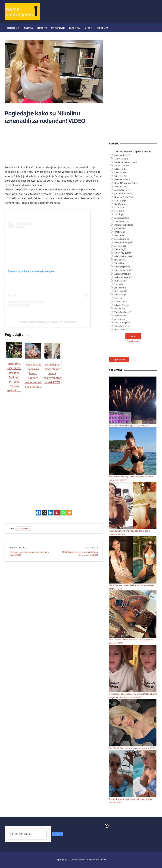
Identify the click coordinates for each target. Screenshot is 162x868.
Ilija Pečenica (120, 246)
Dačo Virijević (121, 291)
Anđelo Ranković (122, 190)
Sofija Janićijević (122, 326)
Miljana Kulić (120, 169)
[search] (28, 834)
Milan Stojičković (122, 267)
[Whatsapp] (63, 513)
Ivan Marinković (122, 221)
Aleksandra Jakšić (123, 274)
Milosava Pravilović (123, 256)
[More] (69, 513)
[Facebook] (38, 513)
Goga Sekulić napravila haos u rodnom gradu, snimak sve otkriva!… (33, 369)
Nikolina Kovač (24, 528)
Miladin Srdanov (122, 305)
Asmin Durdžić (121, 159)
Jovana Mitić (120, 288)
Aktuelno (13, 28)
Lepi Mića (119, 284)
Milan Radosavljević (124, 242)
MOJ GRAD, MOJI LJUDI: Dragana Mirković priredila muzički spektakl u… (14, 371)
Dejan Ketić (120, 309)
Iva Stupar (119, 207)
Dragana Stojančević (124, 197)
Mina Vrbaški (121, 176)
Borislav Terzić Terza (124, 225)
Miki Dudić (119, 235)
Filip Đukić (119, 211)
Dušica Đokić (120, 281)
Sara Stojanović (122, 239)
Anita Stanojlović (122, 323)
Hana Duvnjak (121, 329)
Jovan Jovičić (120, 228)
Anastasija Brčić (122, 218)
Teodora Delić (121, 186)
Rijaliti (42, 28)
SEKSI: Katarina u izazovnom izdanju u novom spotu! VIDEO (80, 554)
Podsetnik (58, 28)
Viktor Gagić (120, 249)
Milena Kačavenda (123, 180)
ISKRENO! (102, 28)
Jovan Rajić (119, 260)
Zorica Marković (122, 166)
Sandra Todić (120, 302)
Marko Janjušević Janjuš (126, 162)
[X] (45, 513)
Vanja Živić (119, 263)
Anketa (28, 28)
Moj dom (75, 28)
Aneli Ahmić (120, 319)
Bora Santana (121, 204)
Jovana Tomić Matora (124, 193)
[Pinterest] (57, 513)
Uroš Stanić (120, 232)
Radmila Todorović (123, 270)
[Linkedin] (51, 513)
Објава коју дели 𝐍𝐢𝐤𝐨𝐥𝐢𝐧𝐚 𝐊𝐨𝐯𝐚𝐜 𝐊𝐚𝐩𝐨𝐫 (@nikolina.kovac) (48, 322)
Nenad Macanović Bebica (126, 183)
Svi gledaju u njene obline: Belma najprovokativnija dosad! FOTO (54, 367)
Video (89, 28)
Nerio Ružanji (121, 316)
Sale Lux (118, 298)
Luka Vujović (120, 173)
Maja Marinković (122, 155)
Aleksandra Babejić (123, 277)
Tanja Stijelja (120, 201)
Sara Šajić (119, 214)
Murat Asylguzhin (123, 253)
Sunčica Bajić (120, 295)
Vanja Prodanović (123, 312)
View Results (133, 341)
